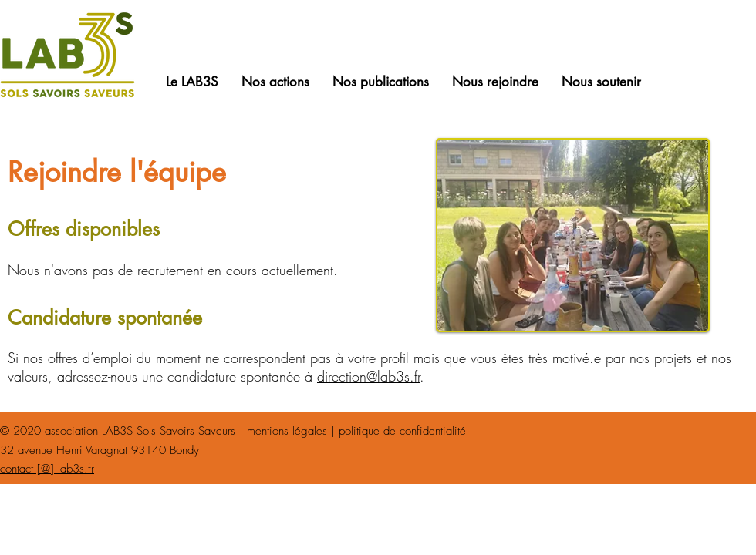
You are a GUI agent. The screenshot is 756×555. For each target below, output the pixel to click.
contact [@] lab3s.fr (47, 469)
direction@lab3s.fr (368, 376)
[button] (192, 82)
